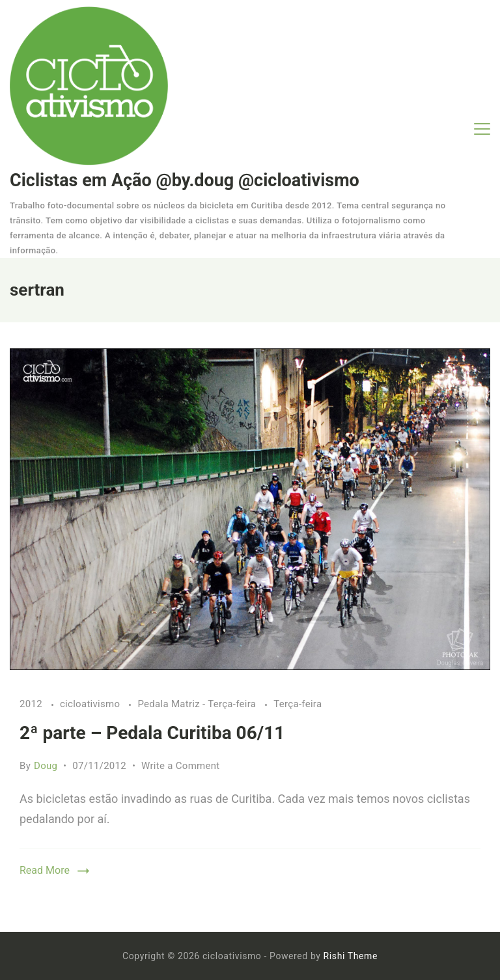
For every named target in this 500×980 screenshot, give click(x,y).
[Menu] (482, 129)
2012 (32, 704)
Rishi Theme (351, 956)
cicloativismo (91, 704)
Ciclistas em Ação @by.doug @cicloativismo (185, 180)
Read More (45, 870)
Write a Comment (181, 766)
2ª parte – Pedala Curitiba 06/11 (152, 733)
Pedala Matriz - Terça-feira (198, 704)
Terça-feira (298, 704)
